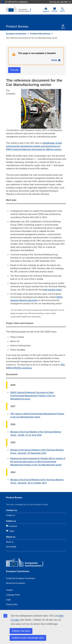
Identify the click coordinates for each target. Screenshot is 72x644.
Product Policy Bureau (40, 34)
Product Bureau (14, 498)
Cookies (9, 590)
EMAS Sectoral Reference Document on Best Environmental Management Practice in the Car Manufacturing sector (33, 396)
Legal (8, 600)
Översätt (14, 70)
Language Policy (13, 595)
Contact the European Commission (21, 578)
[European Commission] (25, 563)
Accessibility (11, 547)
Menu (63, 27)
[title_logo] (19, 9)
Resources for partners (16, 583)
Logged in (46, 10)
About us (10, 542)
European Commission (16, 34)
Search (62, 10)
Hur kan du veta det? (60, 2)
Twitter (11, 531)
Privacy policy (12, 604)
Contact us (11, 515)
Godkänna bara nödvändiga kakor (28, 638)
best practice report (53, 290)
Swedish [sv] (55, 10)
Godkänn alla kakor (21, 631)
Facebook (13, 526)
